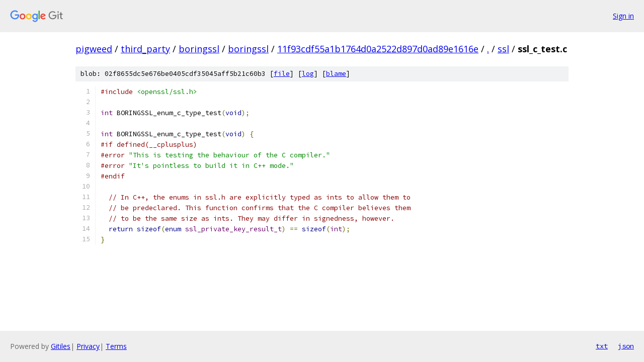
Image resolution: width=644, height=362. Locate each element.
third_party (145, 49)
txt (602, 346)
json (626, 346)
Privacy (88, 346)
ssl (503, 49)
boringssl (199, 49)
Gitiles (61, 346)
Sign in (623, 16)
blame (336, 74)
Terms (116, 346)
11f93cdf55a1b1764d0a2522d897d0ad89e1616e (378, 49)
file (282, 74)
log (308, 74)
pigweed (94, 49)
